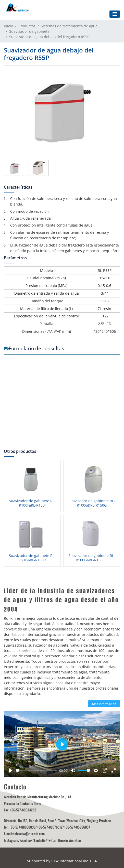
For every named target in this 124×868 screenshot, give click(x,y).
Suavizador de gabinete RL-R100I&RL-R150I (32, 503)
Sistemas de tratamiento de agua (69, 26)
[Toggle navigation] (115, 14)
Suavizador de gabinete (29, 31)
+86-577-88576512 (50, 827)
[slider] (36, 770)
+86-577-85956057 (77, 827)
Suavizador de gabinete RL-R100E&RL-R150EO (92, 558)
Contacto (15, 786)
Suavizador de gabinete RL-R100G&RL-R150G (92, 503)
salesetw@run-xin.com (29, 834)
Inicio (8, 26)
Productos (27, 26)
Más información (104, 704)
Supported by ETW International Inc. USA (62, 861)
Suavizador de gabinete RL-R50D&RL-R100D (32, 558)
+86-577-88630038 (22, 827)
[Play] (10, 770)
